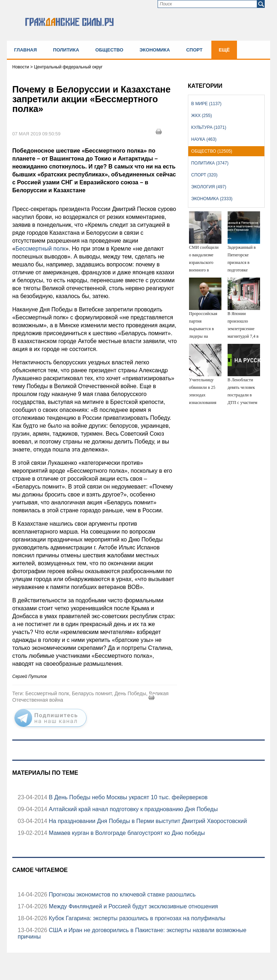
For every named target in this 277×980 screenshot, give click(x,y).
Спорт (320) (204, 175)
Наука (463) (204, 139)
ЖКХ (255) (201, 116)
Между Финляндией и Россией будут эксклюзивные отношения (133, 906)
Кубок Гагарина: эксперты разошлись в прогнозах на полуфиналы (136, 918)
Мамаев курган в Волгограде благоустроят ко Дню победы (126, 833)
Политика (66, 50)
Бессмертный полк (40, 249)
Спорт (194, 50)
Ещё (224, 50)
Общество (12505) (212, 151)
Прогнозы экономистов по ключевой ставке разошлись (122, 894)
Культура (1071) (209, 127)
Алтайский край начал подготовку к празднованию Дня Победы (133, 809)
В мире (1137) (206, 104)
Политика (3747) (210, 163)
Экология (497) (209, 187)
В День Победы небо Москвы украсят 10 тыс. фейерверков (127, 797)
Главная (25, 50)
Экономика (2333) (212, 199)
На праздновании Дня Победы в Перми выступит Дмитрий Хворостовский (147, 821)
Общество (109, 50)
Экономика (155, 50)
